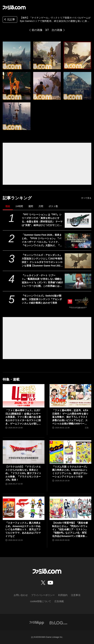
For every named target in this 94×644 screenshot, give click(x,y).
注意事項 (76, 595)
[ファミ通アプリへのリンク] (37, 623)
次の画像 (57, 30)
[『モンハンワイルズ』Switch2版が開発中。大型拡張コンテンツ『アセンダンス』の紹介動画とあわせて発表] (78, 301)
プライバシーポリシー (43, 595)
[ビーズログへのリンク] (58, 623)
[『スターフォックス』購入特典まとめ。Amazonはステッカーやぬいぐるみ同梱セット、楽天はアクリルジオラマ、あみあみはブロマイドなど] (24, 508)
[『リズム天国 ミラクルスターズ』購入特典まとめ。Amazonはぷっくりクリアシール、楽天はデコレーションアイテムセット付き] (70, 452)
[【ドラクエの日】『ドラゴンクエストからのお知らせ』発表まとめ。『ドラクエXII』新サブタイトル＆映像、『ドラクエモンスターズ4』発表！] (24, 452)
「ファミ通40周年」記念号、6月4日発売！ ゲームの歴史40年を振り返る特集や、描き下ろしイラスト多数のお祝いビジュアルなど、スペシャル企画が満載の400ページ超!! (70, 417)
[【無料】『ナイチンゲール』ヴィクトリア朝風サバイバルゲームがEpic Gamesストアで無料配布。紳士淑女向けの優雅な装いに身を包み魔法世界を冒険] (17, 55)
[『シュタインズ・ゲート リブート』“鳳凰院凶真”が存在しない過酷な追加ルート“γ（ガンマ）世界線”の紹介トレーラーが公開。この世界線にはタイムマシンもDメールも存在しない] (78, 281)
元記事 (9, 20)
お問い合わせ (21, 595)
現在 (8, 206)
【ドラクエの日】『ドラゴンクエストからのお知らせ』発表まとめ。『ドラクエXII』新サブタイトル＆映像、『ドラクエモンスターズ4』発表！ (23, 473)
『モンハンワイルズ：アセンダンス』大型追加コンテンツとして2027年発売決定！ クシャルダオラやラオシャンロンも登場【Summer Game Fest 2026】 (42, 261)
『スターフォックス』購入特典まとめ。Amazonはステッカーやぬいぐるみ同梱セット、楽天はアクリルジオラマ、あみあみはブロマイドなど (23, 529)
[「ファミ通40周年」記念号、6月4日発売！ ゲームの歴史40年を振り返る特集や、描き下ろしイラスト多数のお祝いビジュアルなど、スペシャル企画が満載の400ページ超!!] (70, 396)
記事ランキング (17, 198)
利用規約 (63, 595)
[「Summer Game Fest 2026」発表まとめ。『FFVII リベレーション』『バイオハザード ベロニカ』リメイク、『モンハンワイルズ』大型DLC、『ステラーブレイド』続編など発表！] (78, 241)
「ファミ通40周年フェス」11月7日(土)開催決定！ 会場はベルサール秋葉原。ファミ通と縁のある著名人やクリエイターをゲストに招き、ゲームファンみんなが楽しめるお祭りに (23, 417)
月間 (41, 206)
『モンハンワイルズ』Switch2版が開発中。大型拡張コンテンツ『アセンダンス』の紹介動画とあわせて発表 (42, 299)
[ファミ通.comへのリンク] (14, 7)
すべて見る (86, 198)
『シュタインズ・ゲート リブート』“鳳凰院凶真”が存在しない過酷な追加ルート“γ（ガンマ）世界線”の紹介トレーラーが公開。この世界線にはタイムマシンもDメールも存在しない (42, 281)
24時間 (19, 206)
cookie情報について (41, 601)
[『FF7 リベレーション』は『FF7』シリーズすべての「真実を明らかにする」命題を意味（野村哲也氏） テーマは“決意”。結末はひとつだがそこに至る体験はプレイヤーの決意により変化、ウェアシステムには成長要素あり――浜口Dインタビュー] (78, 220)
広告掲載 (59, 601)
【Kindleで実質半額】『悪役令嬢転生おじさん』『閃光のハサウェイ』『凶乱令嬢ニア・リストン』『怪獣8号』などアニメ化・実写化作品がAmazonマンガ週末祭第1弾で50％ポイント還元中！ (70, 530)
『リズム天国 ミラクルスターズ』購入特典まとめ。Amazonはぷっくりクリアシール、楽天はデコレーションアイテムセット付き (70, 472)
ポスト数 (53, 206)
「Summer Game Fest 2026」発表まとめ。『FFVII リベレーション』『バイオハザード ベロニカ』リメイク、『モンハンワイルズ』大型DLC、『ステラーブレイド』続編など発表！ (42, 240)
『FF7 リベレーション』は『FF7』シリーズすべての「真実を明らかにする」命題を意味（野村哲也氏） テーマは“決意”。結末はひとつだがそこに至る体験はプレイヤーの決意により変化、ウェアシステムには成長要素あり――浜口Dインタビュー (42, 220)
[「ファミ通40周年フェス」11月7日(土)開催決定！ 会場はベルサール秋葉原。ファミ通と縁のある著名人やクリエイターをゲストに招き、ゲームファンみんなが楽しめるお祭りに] (24, 396)
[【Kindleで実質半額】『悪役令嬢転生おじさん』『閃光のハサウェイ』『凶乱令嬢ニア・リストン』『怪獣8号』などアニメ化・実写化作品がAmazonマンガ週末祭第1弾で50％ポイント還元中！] (70, 508)
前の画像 (37, 30)
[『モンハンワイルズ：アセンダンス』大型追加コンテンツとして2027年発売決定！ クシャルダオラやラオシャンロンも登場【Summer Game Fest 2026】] (78, 261)
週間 (31, 206)
